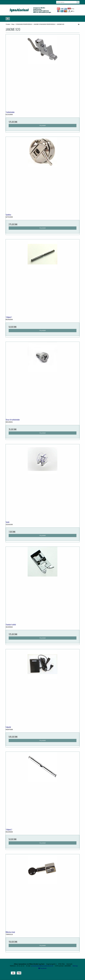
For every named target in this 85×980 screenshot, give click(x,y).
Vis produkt (42, 126)
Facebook (42, 968)
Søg (78, 2)
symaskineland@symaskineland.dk (42, 966)
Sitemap (75, 966)
